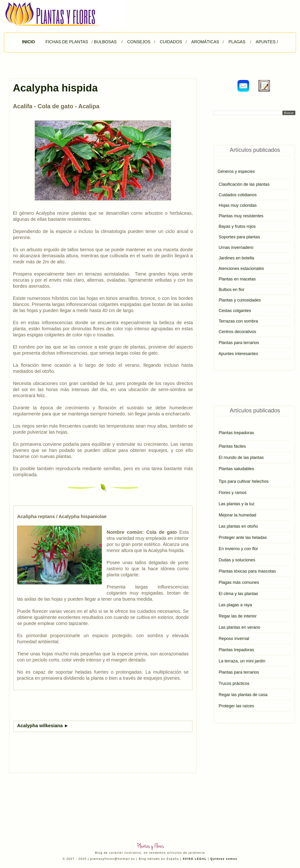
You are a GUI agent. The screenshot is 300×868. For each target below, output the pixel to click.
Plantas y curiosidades (240, 300)
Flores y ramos (233, 493)
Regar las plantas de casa (243, 695)
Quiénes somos (224, 859)
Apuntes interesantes (238, 354)
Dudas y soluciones (237, 560)
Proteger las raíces (236, 706)
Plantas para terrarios (239, 343)
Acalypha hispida (55, 88)
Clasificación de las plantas (244, 184)
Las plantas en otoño (238, 526)
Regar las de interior (238, 616)
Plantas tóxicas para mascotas (247, 571)
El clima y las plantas (238, 594)
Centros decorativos (237, 332)
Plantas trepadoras (236, 433)
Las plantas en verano (239, 627)
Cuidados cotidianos (238, 195)
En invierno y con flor (238, 549)
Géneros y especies (236, 171)
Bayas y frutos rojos (237, 226)
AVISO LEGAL (195, 859)
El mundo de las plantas (241, 458)
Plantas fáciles (232, 446)
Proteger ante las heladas (243, 538)
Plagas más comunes (239, 582)
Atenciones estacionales (241, 269)
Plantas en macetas (237, 279)
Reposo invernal (234, 639)
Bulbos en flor (232, 290)
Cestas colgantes (235, 311)
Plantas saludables (236, 469)
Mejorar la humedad (237, 515)
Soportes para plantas (239, 237)
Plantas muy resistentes (241, 216)
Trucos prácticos (234, 683)
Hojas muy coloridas (238, 205)
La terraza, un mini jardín (242, 661)
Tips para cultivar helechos (244, 481)
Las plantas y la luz (237, 504)
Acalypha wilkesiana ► (43, 726)
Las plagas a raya (235, 605)
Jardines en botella (236, 258)
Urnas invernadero (236, 247)
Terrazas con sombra (238, 321)
